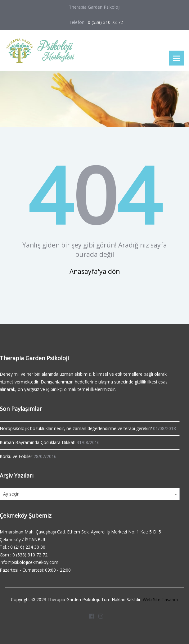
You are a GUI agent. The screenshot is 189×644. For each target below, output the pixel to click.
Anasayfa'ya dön (95, 271)
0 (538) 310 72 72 (29, 555)
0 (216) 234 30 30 (27, 547)
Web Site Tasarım (160, 599)
